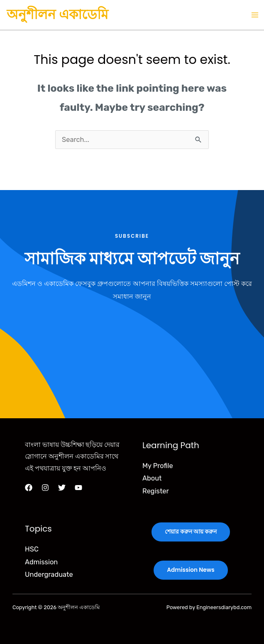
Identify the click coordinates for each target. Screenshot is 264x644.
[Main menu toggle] (255, 15)
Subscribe (132, 236)
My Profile (158, 466)
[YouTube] (78, 488)
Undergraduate (49, 574)
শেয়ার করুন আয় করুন (191, 532)
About (152, 478)
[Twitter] (62, 488)
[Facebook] (29, 488)
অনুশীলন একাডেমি (57, 14)
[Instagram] (45, 488)
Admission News (191, 570)
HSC (32, 549)
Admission (41, 562)
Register (156, 491)
